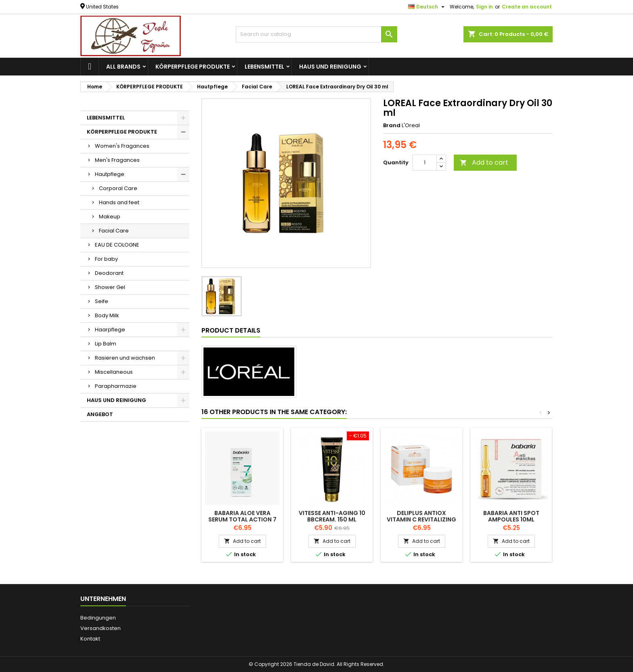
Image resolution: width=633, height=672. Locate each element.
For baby (106, 259)
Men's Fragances (117, 160)
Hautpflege (110, 174)
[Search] (316, 34)
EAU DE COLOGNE (117, 245)
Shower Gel (110, 287)
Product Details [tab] (231, 330)
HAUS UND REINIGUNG (330, 67)
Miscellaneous (114, 372)
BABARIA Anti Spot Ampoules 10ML (511, 516)
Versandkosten (101, 628)
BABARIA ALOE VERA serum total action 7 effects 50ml (242, 519)
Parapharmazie (116, 386)
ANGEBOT (100, 414)
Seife (102, 301)
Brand (392, 126)
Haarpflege (110, 330)
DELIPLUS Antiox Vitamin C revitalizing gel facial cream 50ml (421, 519)
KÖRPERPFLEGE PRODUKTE (193, 67)
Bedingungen (98, 618)
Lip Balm (106, 344)
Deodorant (109, 273)
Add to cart (484, 162)
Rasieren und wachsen (125, 358)
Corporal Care (118, 188)
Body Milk (107, 315)
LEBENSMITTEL (264, 67)
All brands (123, 67)
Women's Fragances (122, 146)
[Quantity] (425, 163)
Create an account (527, 7)
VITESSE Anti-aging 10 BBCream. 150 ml (332, 516)
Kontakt (90, 639)
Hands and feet (119, 202)
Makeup (110, 217)
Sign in (484, 7)
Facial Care (114, 231)
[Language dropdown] (427, 7)
